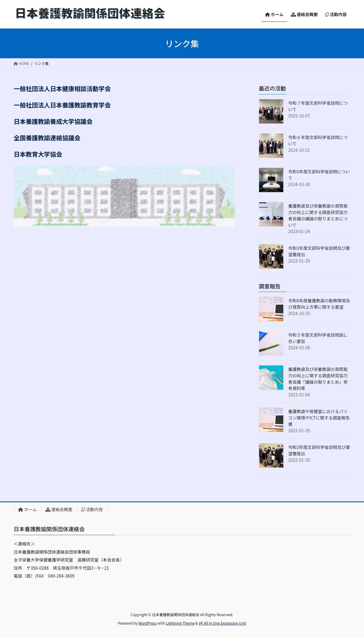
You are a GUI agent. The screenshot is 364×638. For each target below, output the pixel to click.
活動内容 (92, 509)
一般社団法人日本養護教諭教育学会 (62, 105)
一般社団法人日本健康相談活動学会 (62, 88)
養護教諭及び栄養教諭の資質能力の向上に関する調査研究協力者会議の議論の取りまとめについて (318, 215)
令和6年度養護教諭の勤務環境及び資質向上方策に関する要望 (319, 304)
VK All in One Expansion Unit (222, 623)
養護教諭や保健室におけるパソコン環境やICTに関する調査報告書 (319, 418)
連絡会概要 (59, 509)
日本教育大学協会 (38, 154)
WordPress (148, 623)
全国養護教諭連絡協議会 (47, 138)
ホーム (27, 509)
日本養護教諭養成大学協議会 (53, 121)
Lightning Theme (180, 623)
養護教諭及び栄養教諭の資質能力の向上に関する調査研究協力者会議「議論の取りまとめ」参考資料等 (318, 379)
